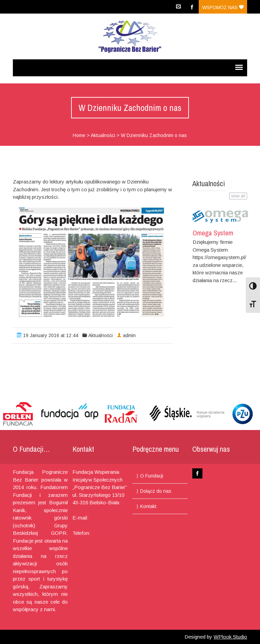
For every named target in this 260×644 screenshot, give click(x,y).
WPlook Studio (230, 637)
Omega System (213, 233)
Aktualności (103, 135)
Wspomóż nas (223, 7)
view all (238, 196)
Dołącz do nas (156, 491)
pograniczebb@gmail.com (102, 525)
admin (129, 335)
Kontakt (148, 506)
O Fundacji (152, 476)
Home (79, 135)
